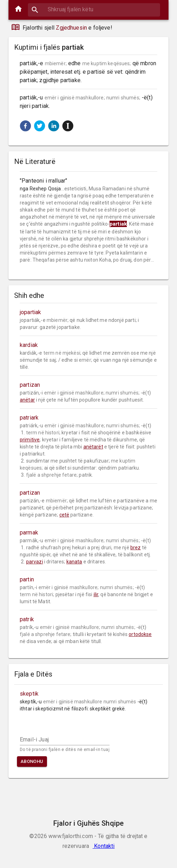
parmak (29, 533)
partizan (30, 385)
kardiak (29, 345)
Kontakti (104, 846)
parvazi (35, 562)
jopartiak (30, 312)
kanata (74, 562)
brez (136, 548)
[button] (25, 126)
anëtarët (93, 447)
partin (27, 579)
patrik (27, 619)
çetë (64, 515)
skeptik (29, 694)
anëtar (27, 400)
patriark (29, 418)
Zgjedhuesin (71, 28)
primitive (30, 440)
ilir (96, 594)
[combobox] (94, 9)
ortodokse (140, 634)
